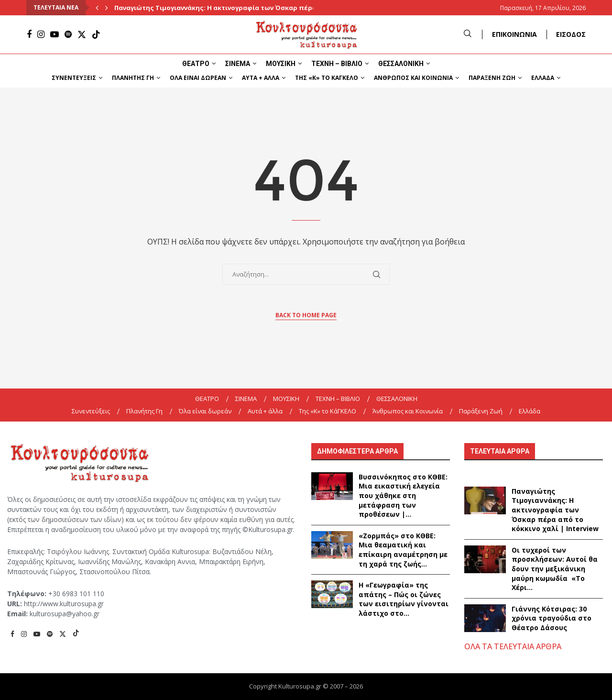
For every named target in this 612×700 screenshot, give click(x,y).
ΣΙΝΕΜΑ (238, 64)
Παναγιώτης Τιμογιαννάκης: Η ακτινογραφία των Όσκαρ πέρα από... (226, 8)
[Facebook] (29, 34)
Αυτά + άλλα (261, 78)
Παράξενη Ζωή (492, 78)
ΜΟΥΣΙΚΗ (281, 64)
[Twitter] (82, 34)
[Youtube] (55, 34)
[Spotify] (68, 34)
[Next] (107, 8)
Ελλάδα (543, 78)
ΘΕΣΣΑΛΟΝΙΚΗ (401, 64)
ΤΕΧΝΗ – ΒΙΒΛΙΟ (337, 64)
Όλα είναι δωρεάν (198, 78)
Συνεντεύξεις (74, 78)
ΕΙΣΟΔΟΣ (571, 34)
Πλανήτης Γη (133, 78)
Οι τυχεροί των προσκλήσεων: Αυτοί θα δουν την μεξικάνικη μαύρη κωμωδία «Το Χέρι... (555, 569)
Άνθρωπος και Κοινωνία (413, 78)
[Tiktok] (96, 34)
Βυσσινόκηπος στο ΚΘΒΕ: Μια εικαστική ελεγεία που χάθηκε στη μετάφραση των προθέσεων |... (403, 495)
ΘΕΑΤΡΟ (196, 64)
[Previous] (97, 8)
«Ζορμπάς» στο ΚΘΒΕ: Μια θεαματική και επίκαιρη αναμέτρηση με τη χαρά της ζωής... (403, 550)
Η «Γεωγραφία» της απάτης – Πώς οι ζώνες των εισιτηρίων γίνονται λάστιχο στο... (404, 599)
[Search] (468, 34)
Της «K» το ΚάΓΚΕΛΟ (327, 78)
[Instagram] (41, 34)
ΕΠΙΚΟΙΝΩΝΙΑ (514, 34)
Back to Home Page (306, 315)
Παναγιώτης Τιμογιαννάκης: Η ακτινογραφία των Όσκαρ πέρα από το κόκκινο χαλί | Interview (555, 510)
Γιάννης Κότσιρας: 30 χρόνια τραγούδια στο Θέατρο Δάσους (552, 618)
